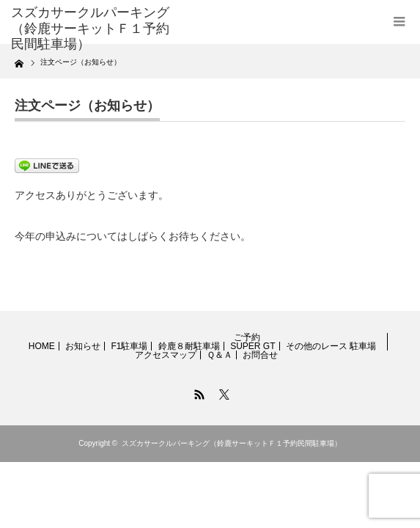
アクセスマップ (166, 355)
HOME (42, 346)
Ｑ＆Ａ (220, 355)
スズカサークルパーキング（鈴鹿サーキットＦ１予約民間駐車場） (232, 443)
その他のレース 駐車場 (331, 346)
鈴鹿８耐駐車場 (189, 346)
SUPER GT (253, 346)
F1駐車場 (129, 346)
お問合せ (260, 355)
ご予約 (247, 337)
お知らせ (83, 346)
